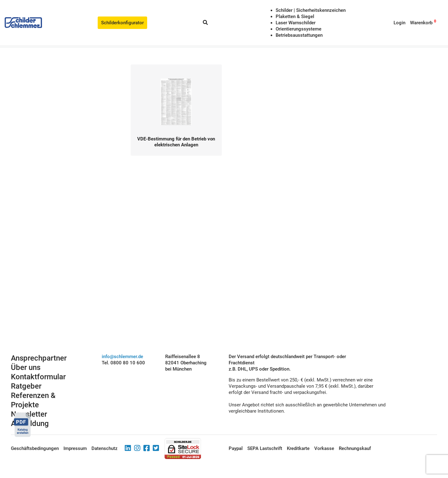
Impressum (75, 448)
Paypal (236, 448)
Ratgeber (26, 386)
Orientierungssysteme (299, 29)
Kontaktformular (38, 377)
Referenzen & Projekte (33, 400)
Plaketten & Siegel (295, 17)
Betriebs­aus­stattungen (299, 35)
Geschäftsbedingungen (35, 448)
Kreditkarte (298, 448)
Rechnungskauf (355, 448)
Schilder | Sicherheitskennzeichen (311, 10)
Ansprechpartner (39, 358)
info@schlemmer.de (122, 357)
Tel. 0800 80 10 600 (123, 363)
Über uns (26, 367)
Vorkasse (324, 448)
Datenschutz (105, 448)
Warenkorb (421, 23)
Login (399, 23)
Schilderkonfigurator (122, 23)
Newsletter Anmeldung (30, 419)
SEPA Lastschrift (265, 448)
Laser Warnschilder (296, 23)
